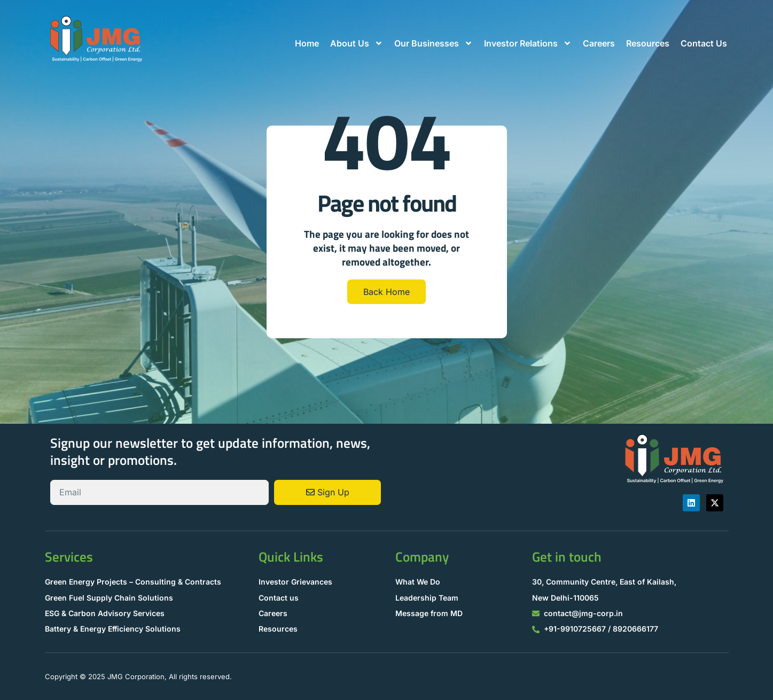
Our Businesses (434, 43)
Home (307, 43)
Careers (599, 43)
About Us (357, 43)
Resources (648, 43)
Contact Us (704, 43)
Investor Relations (528, 43)
